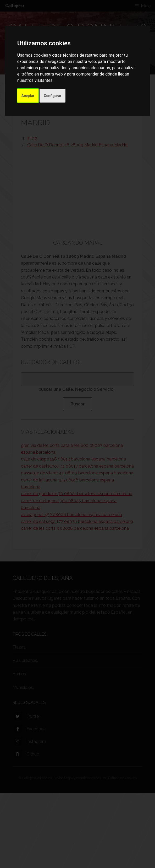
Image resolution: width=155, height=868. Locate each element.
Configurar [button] (52, 96)
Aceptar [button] (28, 96)
